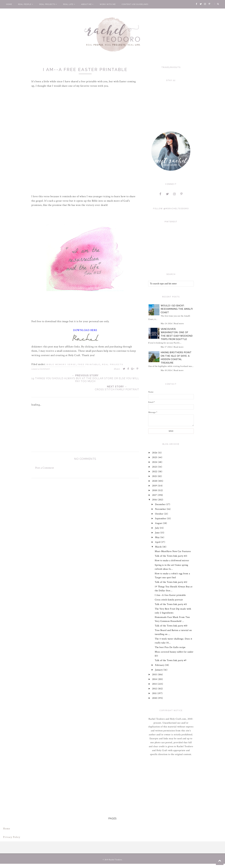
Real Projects (48, 4)
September (161, 519)
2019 (155, 486)
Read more (179, 324)
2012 (155, 689)
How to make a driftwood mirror (172, 560)
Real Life (69, 4)
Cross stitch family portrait (169, 600)
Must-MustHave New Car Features (173, 551)
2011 (155, 693)
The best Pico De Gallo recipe (170, 647)
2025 (155, 457)
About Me (87, 4)
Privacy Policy (12, 837)
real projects (113, 365)
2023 (155, 467)
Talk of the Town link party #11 (171, 604)
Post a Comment (45, 468)
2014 (155, 679)
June (158, 533)
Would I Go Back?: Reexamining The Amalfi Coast (177, 309)
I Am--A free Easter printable (170, 595)
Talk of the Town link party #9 (171, 660)
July (157, 528)
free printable (89, 365)
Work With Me (108, 4)
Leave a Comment (41, 369)
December (161, 504)
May (158, 537)
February (160, 665)
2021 (155, 476)
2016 (155, 500)
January (159, 670)
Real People (26, 4)
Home (9, 4)
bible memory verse (61, 365)
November (161, 509)
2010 (155, 698)
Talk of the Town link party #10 (171, 626)
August (159, 523)
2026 (155, 453)
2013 (155, 684)
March (159, 547)
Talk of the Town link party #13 (171, 556)
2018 (155, 490)
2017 (155, 495)
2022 (155, 472)
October (160, 514)
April (158, 542)
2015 (155, 675)
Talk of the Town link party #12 (171, 582)
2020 (155, 481)
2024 (155, 462)
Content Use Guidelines (135, 4)
